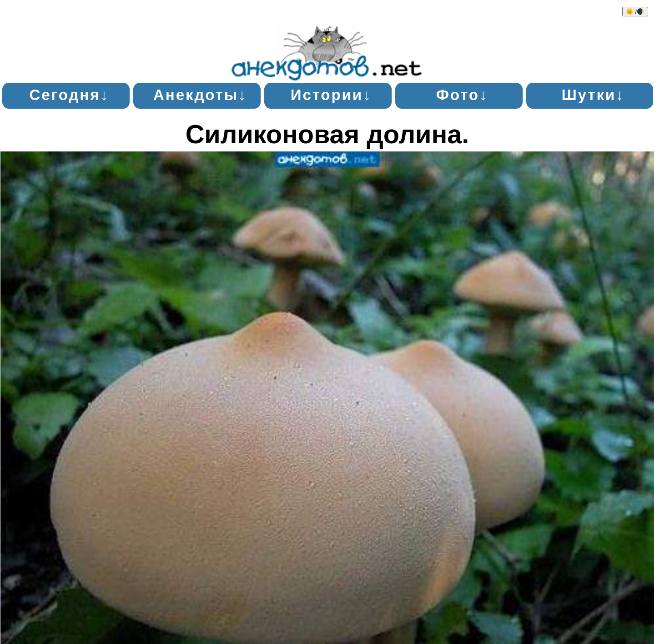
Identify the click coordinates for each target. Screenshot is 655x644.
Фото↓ (462, 95)
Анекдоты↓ (200, 95)
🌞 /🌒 (635, 12)
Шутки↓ (593, 95)
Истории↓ (331, 95)
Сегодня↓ (69, 95)
